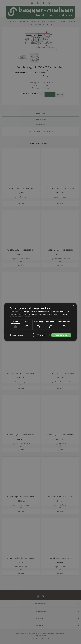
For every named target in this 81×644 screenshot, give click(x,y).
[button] (16, 335)
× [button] (74, 305)
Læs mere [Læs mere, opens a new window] (28, 317)
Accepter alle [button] (61, 335)
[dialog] (40, 322)
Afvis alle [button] (41, 335)
